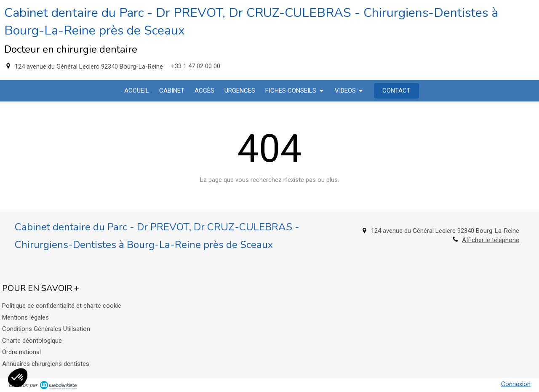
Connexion (516, 384)
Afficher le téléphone (491, 240)
